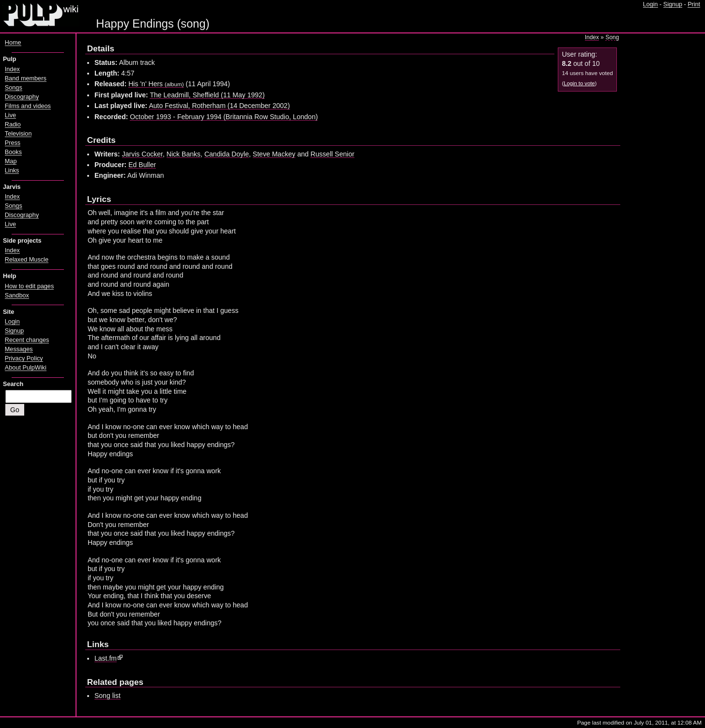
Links (12, 170)
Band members (26, 78)
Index (592, 37)
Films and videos (28, 106)
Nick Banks (184, 154)
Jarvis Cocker (142, 154)
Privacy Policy (24, 358)
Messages (19, 349)
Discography (22, 97)
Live (10, 115)
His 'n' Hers (156, 84)
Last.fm (106, 658)
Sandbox (17, 295)
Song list (107, 696)
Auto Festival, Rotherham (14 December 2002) (219, 106)
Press (13, 143)
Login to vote (579, 83)
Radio (13, 124)
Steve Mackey (274, 154)
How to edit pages (29, 286)
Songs (14, 88)
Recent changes (27, 340)
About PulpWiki (26, 368)
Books (13, 152)
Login (651, 4)
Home (13, 43)
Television (18, 134)
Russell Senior (332, 154)
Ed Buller (142, 165)
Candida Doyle (227, 154)
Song (612, 37)
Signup (673, 4)
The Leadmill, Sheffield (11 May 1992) (207, 95)
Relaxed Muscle (27, 260)
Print (694, 4)
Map (11, 161)
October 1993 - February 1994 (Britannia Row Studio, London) (224, 117)
